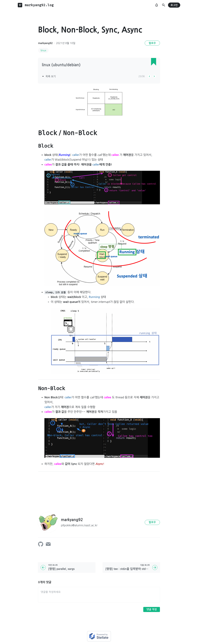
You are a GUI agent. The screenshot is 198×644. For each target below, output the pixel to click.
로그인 (174, 5)
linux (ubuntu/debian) (61, 65)
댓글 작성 (152, 609)
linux (43, 50)
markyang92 (45, 43)
